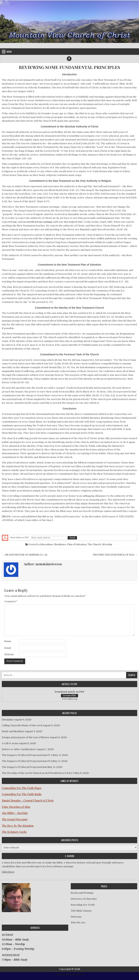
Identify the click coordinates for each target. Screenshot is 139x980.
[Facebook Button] (69, 59)
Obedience (60, 544)
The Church (94, 544)
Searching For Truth (83, 905)
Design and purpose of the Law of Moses (25, 737)
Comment (11, 601)
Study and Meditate (13, 731)
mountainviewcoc (49, 564)
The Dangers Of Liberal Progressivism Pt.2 (27, 761)
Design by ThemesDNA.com (70, 975)
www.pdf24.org (70, 699)
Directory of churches (84, 899)
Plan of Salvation (77, 544)
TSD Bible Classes (81, 911)
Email (8, 648)
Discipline (8, 720)
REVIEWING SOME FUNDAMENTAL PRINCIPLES (69, 67)
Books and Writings (82, 893)
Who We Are (78, 923)
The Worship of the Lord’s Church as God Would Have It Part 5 (38, 773)
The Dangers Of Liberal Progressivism (24, 767)
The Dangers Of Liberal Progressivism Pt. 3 (27, 755)
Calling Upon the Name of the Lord (22, 725)
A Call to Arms (10, 743)
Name (8, 641)
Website (9, 654)
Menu (9, 52)
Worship (107, 544)
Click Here (8, 872)
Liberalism (46, 544)
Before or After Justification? (19, 749)
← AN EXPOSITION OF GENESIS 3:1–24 (25, 555)
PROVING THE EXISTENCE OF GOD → (115, 555)
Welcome (76, 917)
